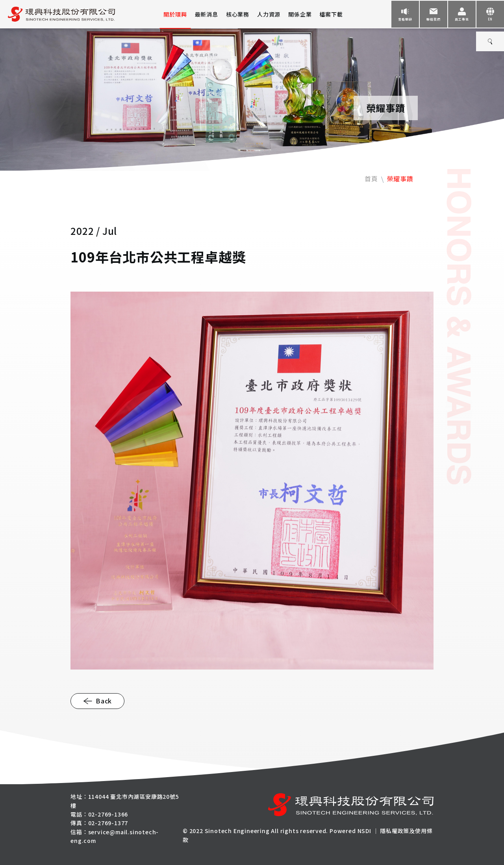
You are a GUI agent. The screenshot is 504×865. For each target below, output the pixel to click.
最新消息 (207, 14)
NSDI (364, 831)
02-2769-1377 (108, 823)
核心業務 (238, 14)
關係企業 (300, 14)
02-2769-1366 (108, 814)
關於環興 (175, 14)
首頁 (371, 179)
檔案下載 (331, 14)
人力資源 (269, 14)
